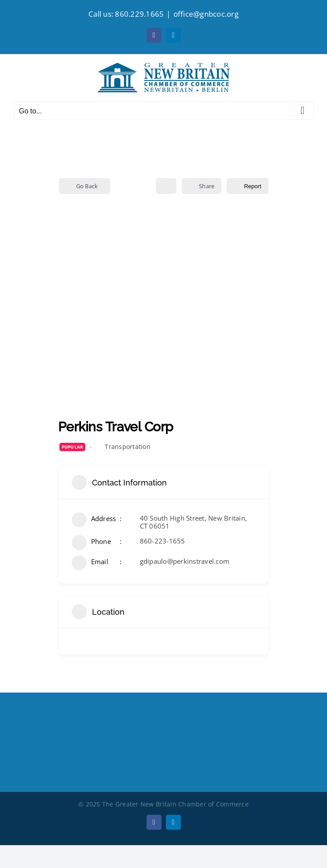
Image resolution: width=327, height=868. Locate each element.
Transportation (128, 447)
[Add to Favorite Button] (166, 186)
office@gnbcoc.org (206, 14)
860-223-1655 (163, 541)
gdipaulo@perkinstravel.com (185, 561)
